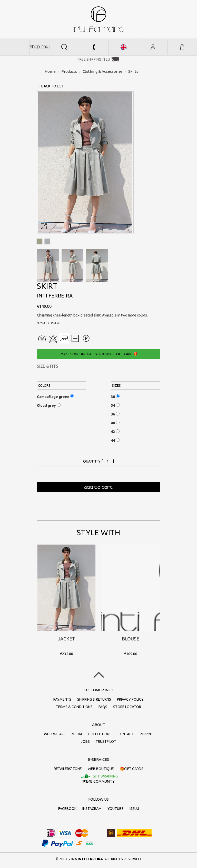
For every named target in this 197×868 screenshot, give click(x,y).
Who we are (55, 734)
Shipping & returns (94, 699)
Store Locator (127, 707)
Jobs (85, 742)
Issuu (134, 809)
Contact (126, 734)
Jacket (67, 639)
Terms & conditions (74, 707)
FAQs (103, 707)
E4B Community (99, 781)
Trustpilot (106, 742)
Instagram (92, 809)
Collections (100, 734)
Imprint (146, 734)
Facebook (67, 809)
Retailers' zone (68, 769)
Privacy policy (130, 699)
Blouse (131, 639)
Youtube (116, 809)
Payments (62, 699)
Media (77, 734)
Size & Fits (48, 366)
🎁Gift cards (132, 769)
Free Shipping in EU (94, 59)
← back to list (50, 86)
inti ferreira (98, 19)
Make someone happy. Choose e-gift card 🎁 (99, 354)
